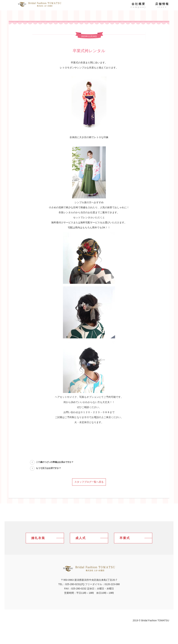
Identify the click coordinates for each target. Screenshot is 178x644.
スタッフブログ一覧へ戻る (89, 482)
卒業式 (125, 538)
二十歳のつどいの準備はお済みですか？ (55, 462)
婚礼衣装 (38, 538)
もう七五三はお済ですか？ (48, 468)
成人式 (81, 538)
